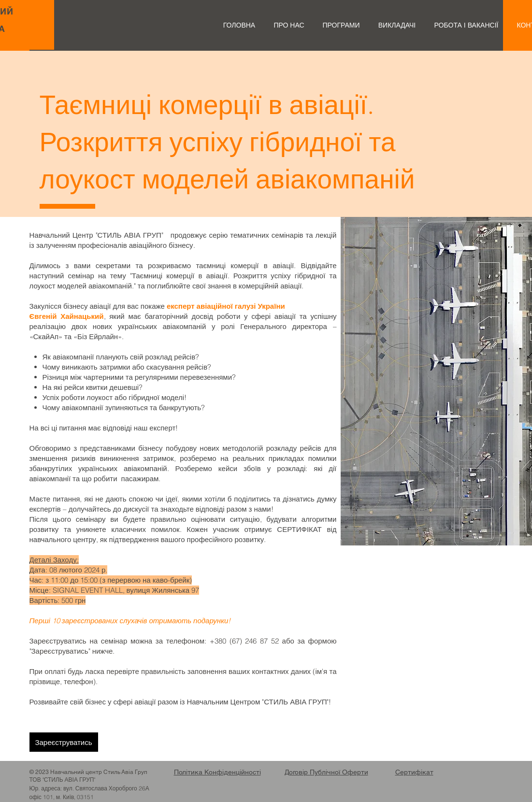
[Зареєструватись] (64, 742)
